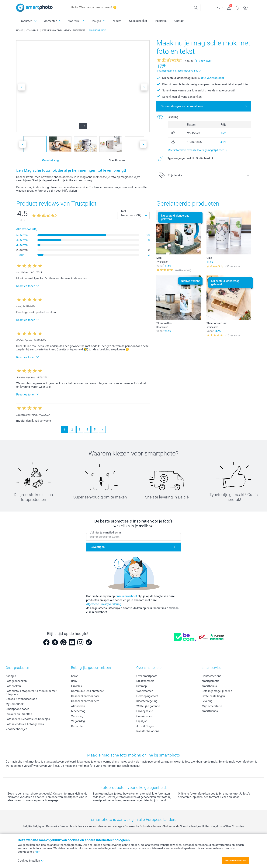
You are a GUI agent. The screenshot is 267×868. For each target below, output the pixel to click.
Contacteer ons (212, 676)
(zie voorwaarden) (213, 78)
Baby (74, 681)
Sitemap (142, 686)
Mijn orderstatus (212, 706)
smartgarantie (211, 681)
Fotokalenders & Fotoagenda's (25, 724)
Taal (123, 211)
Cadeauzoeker (138, 21)
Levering (207, 701)
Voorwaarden (145, 691)
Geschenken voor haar (85, 696)
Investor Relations (148, 731)
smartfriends (210, 711)
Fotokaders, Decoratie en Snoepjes (28, 719)
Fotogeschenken (16, 681)
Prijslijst (142, 721)
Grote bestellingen (213, 696)
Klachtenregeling (147, 701)
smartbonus (209, 686)
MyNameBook (15, 704)
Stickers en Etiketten (19, 714)
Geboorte (77, 726)
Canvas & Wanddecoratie (21, 699)
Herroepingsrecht (147, 696)
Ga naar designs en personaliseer (182, 106)
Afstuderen (78, 706)
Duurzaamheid (145, 681)
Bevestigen (98, 547)
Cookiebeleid (145, 716)
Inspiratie (161, 21)
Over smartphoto (147, 676)
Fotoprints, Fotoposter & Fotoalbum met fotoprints (31, 693)
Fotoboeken (13, 686)
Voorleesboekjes (16, 729)
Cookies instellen (31, 861)
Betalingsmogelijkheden (217, 691)
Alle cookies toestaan (236, 861)
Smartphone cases (17, 709)
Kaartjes (11, 676)
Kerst (74, 676)
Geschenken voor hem (85, 701)
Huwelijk (77, 686)
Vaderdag (77, 716)
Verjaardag (78, 721)
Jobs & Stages (145, 726)
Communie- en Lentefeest (87, 691)
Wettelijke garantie (148, 706)
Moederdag (78, 711)
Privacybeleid (145, 711)
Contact (179, 21)
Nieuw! (117, 21)
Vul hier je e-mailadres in (105, 533)
